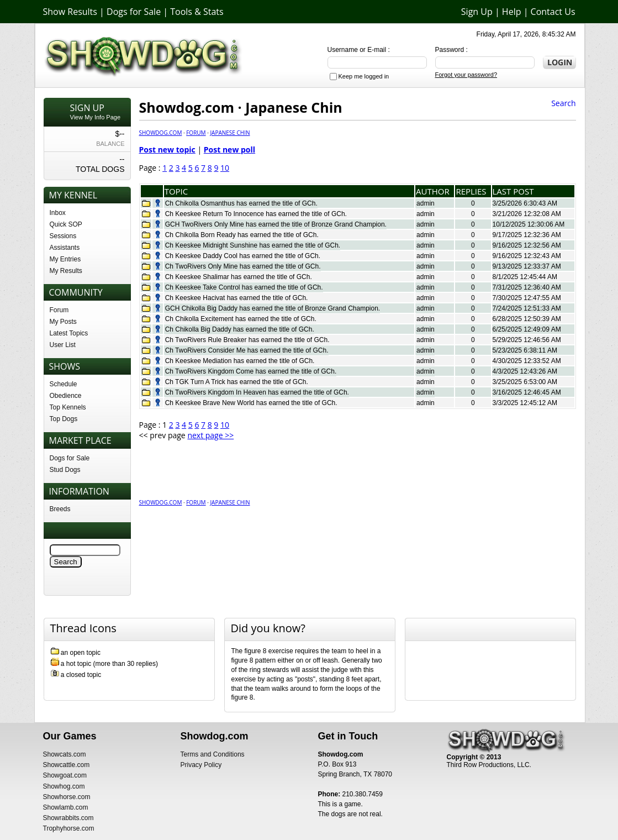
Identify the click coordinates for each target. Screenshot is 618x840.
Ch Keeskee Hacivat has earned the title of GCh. (237, 298)
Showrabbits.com (68, 818)
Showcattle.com (67, 765)
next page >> (210, 435)
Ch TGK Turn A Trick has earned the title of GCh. (237, 382)
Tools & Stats (197, 12)
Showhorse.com (67, 797)
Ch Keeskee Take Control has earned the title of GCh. (244, 287)
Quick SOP (66, 224)
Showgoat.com (65, 775)
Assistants (65, 248)
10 (225, 168)
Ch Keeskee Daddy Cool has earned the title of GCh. (243, 256)
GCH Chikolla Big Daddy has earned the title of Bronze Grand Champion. (273, 308)
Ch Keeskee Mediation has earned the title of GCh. (240, 361)
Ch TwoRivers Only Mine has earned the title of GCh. (243, 266)
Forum (59, 310)
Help (512, 12)
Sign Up (477, 12)
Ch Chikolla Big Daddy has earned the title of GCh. (240, 329)
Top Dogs (64, 419)
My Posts (63, 322)
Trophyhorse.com (69, 828)
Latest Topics (69, 333)
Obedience (66, 396)
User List (63, 345)
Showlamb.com (66, 807)
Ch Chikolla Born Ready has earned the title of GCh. (242, 235)
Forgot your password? (466, 75)
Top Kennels (68, 407)
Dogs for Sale (134, 12)
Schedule (64, 384)
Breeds (60, 509)
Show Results (70, 12)
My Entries (65, 259)
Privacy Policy (201, 765)
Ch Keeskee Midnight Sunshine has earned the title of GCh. (253, 245)
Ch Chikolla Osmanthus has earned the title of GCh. (241, 203)
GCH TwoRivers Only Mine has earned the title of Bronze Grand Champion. (276, 224)
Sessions (63, 236)
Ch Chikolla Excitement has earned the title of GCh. (241, 319)
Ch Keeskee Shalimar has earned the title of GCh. (239, 277)
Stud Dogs (65, 470)
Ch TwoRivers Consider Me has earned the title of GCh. (247, 350)
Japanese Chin (230, 133)
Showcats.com (65, 754)
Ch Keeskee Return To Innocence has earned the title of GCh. (256, 214)
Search (563, 103)
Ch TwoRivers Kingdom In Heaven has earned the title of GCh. (257, 392)
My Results (66, 271)
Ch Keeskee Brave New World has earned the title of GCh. (251, 403)
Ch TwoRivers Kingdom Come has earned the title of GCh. (251, 371)
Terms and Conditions (213, 754)
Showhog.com (64, 786)
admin (426, 203)
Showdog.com (161, 133)
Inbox (58, 213)
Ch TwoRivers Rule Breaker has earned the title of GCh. (247, 340)
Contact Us (553, 12)
